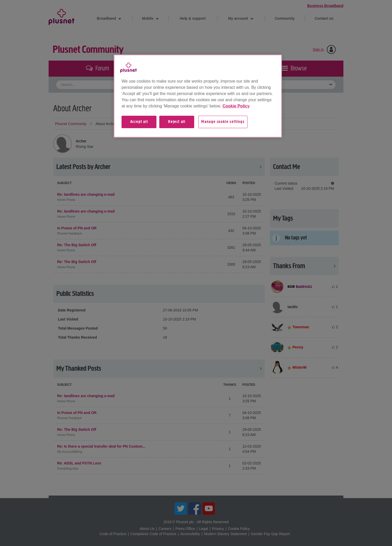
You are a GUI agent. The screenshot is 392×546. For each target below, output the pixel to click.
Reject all (177, 122)
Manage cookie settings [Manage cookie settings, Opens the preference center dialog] (223, 122)
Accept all (139, 122)
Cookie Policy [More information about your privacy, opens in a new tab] (236, 106)
